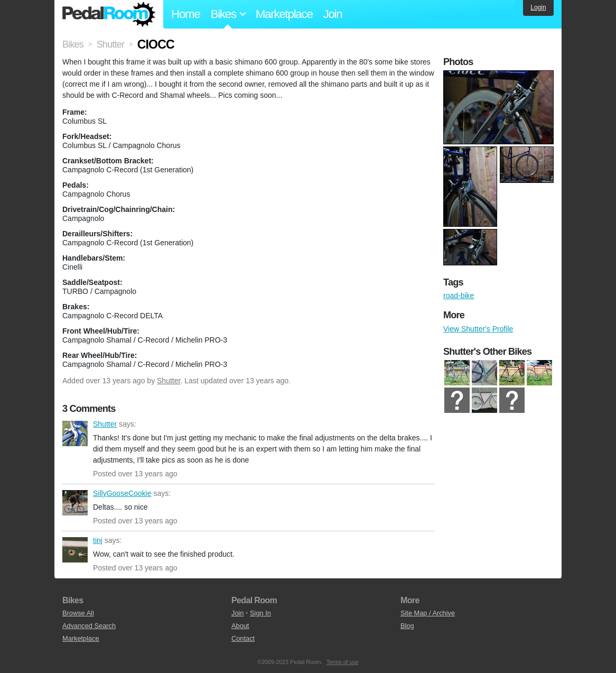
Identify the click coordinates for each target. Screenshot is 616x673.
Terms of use (343, 662)
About (240, 626)
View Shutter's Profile (478, 329)
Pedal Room (109, 14)
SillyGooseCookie (75, 503)
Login (538, 7)
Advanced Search (89, 626)
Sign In (260, 613)
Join (333, 14)
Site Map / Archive (428, 613)
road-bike (459, 296)
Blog (407, 626)
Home (186, 14)
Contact (243, 638)
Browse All (78, 613)
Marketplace (284, 14)
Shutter (169, 381)
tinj (75, 550)
